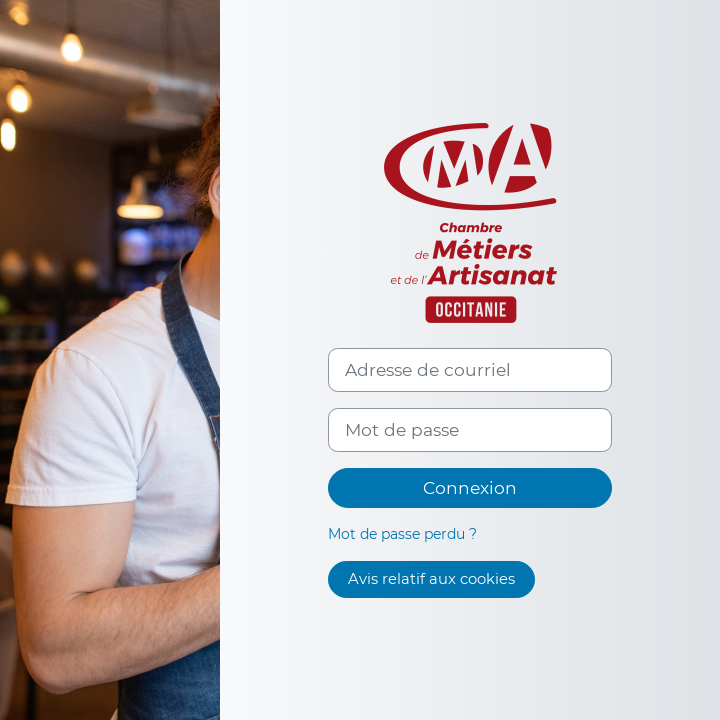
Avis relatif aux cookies (431, 579)
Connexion (470, 487)
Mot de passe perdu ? (402, 534)
